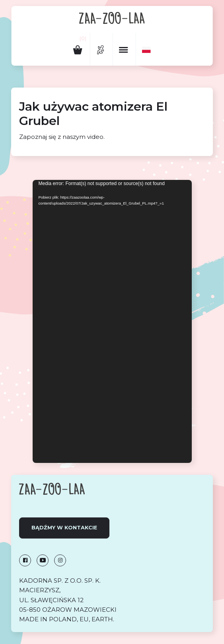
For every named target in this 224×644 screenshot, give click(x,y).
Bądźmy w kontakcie (64, 528)
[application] (112, 321)
